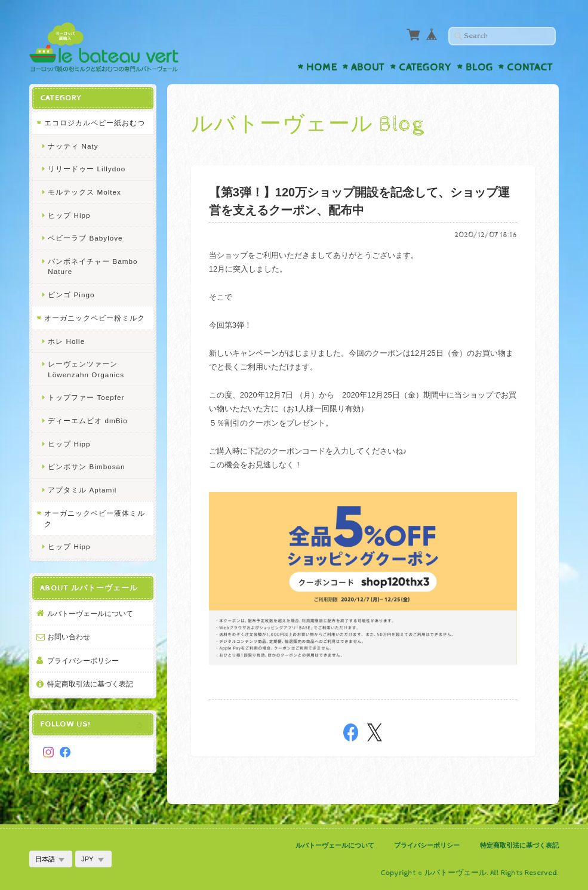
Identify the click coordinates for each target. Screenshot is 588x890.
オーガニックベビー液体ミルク (95, 518)
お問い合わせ (69, 637)
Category (425, 67)
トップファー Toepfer (86, 397)
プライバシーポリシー (83, 660)
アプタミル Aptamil (82, 490)
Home (322, 67)
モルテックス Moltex (84, 192)
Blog (479, 67)
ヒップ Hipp (69, 215)
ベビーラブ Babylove (85, 238)
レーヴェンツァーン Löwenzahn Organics (86, 369)
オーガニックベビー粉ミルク (95, 318)
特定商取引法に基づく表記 (90, 684)
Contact (530, 67)
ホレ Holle (66, 341)
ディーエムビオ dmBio (87, 421)
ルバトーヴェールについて (90, 613)
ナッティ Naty (73, 146)
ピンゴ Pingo (71, 295)
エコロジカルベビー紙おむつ (95, 123)
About (368, 67)
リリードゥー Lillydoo (87, 169)
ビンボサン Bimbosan (86, 466)
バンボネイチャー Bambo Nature (93, 267)
